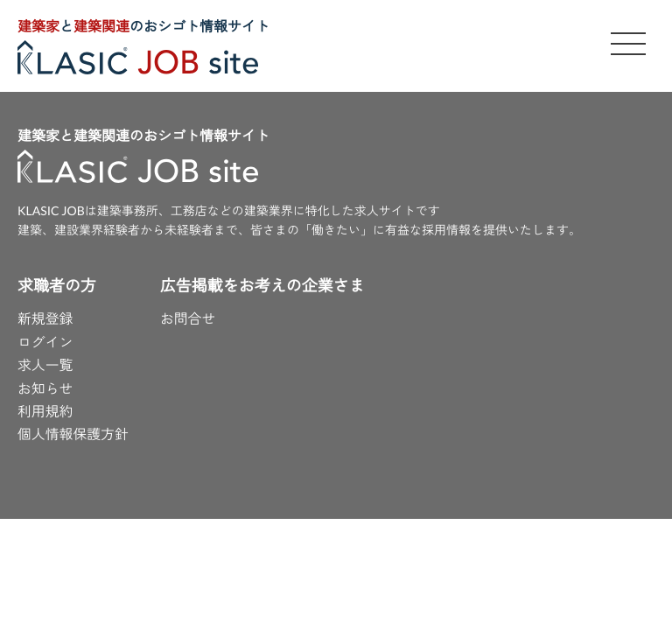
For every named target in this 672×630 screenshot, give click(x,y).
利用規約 (45, 413)
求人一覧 (45, 366)
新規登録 (45, 320)
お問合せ (189, 320)
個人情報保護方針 (73, 435)
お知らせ (45, 390)
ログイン (45, 343)
